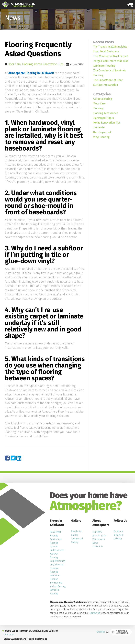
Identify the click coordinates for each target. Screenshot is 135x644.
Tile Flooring (56, 583)
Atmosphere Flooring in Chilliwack (31, 73)
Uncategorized (102, 132)
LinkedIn (118, 538)
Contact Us (98, 546)
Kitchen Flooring (58, 586)
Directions (9, 634)
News (95, 543)
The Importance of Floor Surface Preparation (108, 82)
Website (103, 632)
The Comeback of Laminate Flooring (110, 73)
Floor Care (14, 64)
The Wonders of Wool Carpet (111, 56)
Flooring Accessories (106, 113)
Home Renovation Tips (48, 64)
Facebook (118, 531)
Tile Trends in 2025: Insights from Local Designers (110, 49)
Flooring (27, 64)
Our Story (97, 532)
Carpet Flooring (103, 99)
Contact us (95, 613)
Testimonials (99, 539)
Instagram (118, 535)
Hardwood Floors (104, 118)
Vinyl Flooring (101, 137)
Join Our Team (99, 536)
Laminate (99, 127)
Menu (131, 6)
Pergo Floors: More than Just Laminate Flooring (111, 63)
